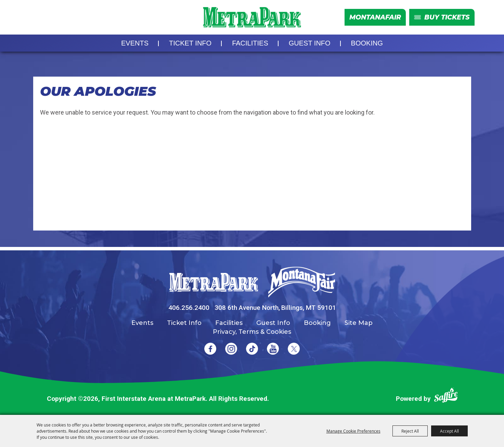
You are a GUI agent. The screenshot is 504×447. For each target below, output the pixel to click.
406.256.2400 (189, 308)
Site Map (359, 323)
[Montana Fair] (302, 282)
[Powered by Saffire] (446, 397)
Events (135, 43)
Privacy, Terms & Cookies (252, 332)
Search (36, 17)
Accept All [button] (449, 431)
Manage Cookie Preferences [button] (353, 431)
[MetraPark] (214, 282)
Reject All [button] (410, 431)
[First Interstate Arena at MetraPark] (252, 17)
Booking (367, 43)
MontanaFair (375, 17)
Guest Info (310, 43)
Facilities (250, 43)
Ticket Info (190, 43)
